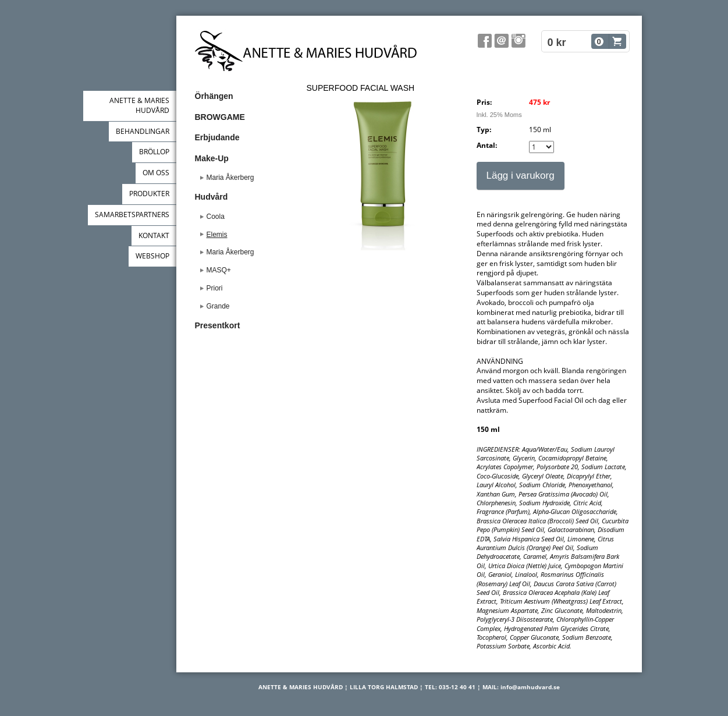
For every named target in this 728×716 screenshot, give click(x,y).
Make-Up (212, 158)
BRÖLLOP (154, 152)
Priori (215, 288)
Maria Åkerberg (230, 178)
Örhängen (214, 96)
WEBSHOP (152, 256)
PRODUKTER (149, 194)
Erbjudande (217, 137)
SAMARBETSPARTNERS (132, 215)
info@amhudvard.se (530, 687)
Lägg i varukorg (521, 176)
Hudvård (212, 197)
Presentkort (218, 325)
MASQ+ (219, 270)
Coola (216, 217)
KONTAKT (154, 235)
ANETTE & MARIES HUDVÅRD (139, 105)
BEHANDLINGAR (143, 131)
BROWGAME (220, 117)
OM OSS (156, 173)
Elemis (217, 235)
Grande (218, 306)
